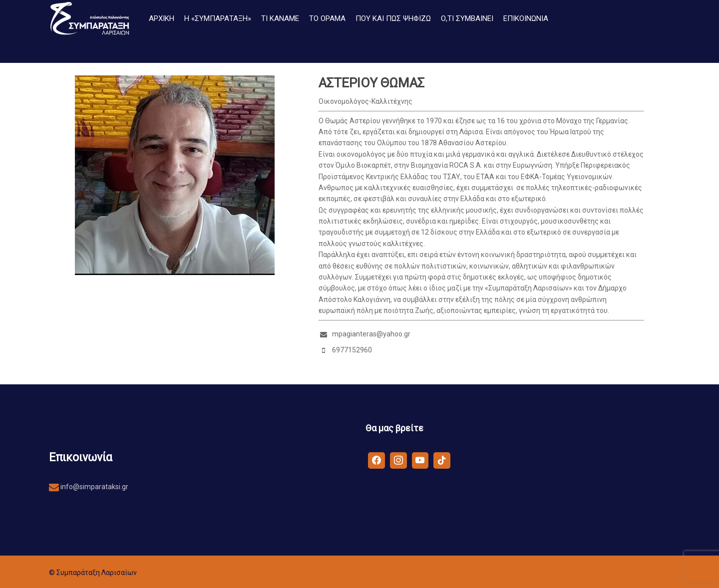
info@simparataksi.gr (94, 487)
